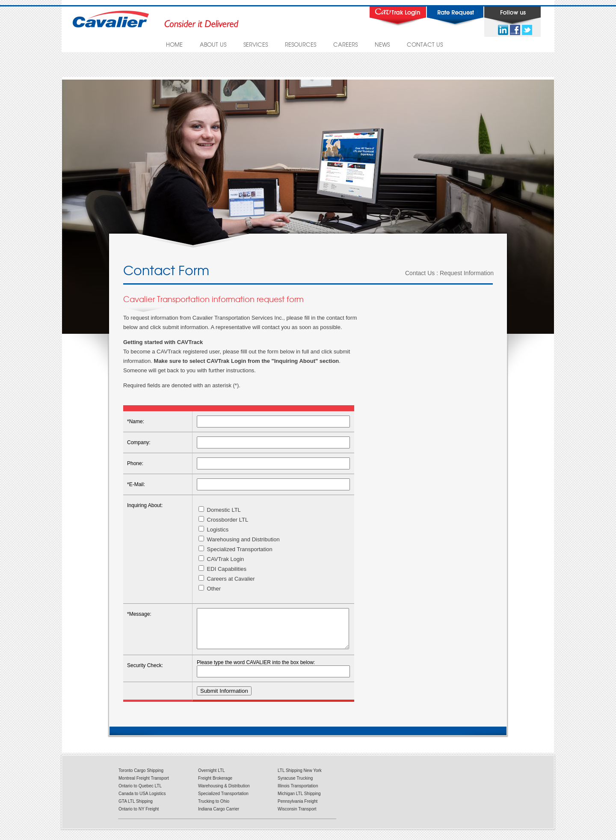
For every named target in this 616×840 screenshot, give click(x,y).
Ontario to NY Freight (139, 817)
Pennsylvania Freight (298, 809)
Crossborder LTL (223, 520)
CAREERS (345, 44)
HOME (174, 44)
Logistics (213, 530)
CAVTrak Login (221, 559)
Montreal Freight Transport (144, 786)
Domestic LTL (220, 510)
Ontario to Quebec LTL (140, 794)
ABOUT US (213, 44)
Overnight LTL (212, 778)
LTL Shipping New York (300, 778)
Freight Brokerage (215, 786)
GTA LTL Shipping (136, 809)
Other (210, 589)
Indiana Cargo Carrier (219, 817)
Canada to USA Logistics (142, 801)
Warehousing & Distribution (224, 794)
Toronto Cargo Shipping (141, 778)
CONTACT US (425, 44)
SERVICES (256, 44)
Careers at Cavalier (227, 579)
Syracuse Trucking (295, 786)
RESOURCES (301, 44)
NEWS (382, 44)
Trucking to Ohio (214, 809)
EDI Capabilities (222, 569)
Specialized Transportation (235, 549)
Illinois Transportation (298, 794)
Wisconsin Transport (297, 817)
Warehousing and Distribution (239, 539)
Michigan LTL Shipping (299, 801)
